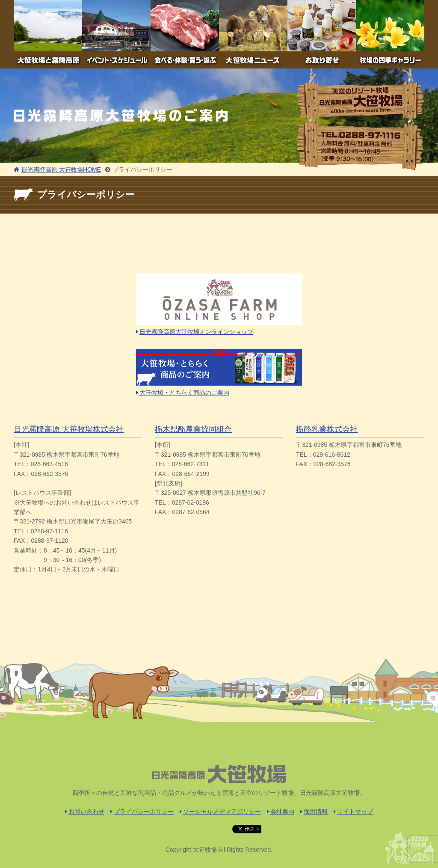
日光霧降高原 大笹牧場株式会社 (69, 429)
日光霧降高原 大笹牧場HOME (57, 169)
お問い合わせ (85, 812)
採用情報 (314, 812)
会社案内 (281, 812)
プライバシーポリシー (142, 812)
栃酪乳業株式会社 (327, 429)
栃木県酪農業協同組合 (193, 429)
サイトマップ (353, 812)
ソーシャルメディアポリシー (220, 812)
